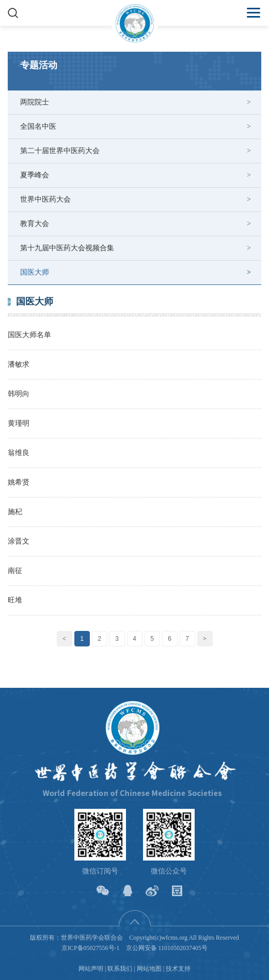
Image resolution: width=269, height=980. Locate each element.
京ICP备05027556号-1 (91, 948)
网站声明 (91, 969)
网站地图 (149, 969)
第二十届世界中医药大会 (60, 151)
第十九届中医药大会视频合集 (67, 248)
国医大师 (35, 272)
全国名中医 (38, 126)
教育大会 (35, 224)
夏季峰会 (35, 175)
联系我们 (120, 969)
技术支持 (178, 969)
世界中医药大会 (45, 199)
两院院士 (35, 102)
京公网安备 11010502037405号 (167, 948)
